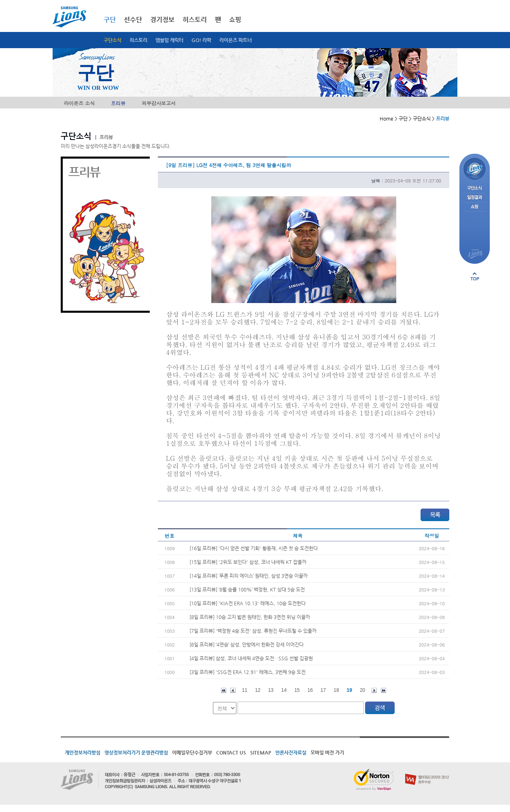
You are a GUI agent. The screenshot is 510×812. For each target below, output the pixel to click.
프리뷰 (118, 103)
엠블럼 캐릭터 (169, 40)
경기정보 (162, 20)
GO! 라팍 (201, 40)
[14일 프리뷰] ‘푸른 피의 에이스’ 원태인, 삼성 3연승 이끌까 (249, 576)
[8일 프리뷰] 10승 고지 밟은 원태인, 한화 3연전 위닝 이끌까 (250, 617)
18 (336, 690)
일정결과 (475, 198)
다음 (374, 690)
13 (271, 690)
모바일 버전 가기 (327, 753)
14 (284, 690)
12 (258, 690)
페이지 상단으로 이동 (475, 276)
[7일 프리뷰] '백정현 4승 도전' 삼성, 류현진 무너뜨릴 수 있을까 (253, 631)
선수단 (133, 20)
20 (362, 690)
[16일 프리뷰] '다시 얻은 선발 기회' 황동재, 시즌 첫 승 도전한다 (254, 548)
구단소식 (113, 40)
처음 (224, 690)
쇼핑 (235, 20)
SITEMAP (261, 753)
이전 (233, 690)
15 (297, 690)
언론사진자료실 (291, 753)
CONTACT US (231, 753)
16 (310, 690)
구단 (110, 20)
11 (245, 690)
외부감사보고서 (159, 103)
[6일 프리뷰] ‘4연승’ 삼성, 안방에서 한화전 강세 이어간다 (246, 645)
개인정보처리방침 (83, 753)
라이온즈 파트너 (236, 40)
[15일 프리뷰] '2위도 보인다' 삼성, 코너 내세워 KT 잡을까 (248, 562)
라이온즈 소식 (79, 103)
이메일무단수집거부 (192, 753)
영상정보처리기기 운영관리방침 (136, 753)
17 (323, 690)
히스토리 (138, 40)
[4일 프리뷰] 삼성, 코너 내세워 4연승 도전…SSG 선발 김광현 (251, 658)
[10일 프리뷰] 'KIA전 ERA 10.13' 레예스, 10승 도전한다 (248, 603)
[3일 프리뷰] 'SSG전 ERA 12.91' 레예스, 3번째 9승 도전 (248, 672)
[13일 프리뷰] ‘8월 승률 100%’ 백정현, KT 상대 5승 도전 (247, 589)
